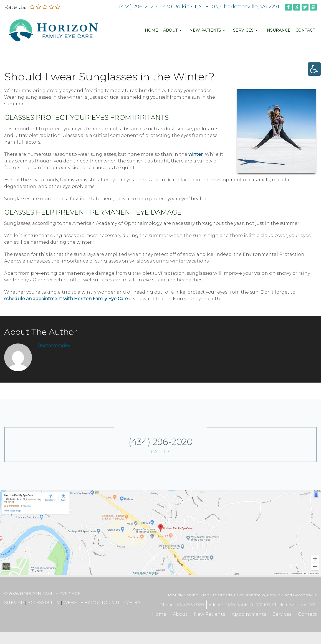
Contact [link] (305, 30)
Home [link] (151, 30)
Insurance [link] (278, 30)
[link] (314, 69)
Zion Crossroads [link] (216, 595)
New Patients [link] (205, 30)
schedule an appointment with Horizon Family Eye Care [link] (66, 299)
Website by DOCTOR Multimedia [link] (102, 603)
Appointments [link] (249, 614)
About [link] (170, 30)
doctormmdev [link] (54, 346)
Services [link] (243, 30)
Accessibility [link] (44, 603)
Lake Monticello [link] (249, 595)
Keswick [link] (275, 595)
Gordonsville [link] (305, 595)
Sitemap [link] (14, 603)
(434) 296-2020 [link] (138, 7)
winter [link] (196, 154)
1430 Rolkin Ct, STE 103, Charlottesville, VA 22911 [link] (222, 7)
